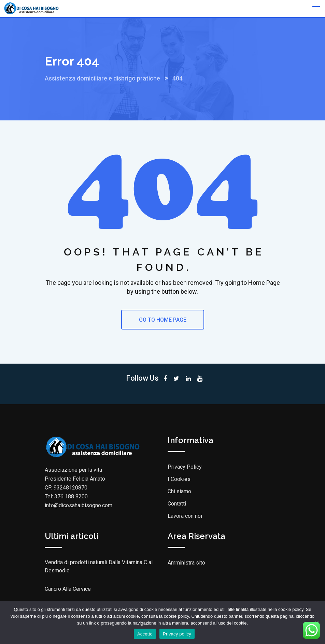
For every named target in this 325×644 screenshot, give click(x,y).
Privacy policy (177, 634)
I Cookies (179, 479)
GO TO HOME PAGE (163, 320)
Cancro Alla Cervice (68, 589)
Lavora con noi (185, 516)
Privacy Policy (185, 467)
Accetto (145, 634)
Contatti (177, 504)
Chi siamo (179, 491)
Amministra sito (186, 563)
